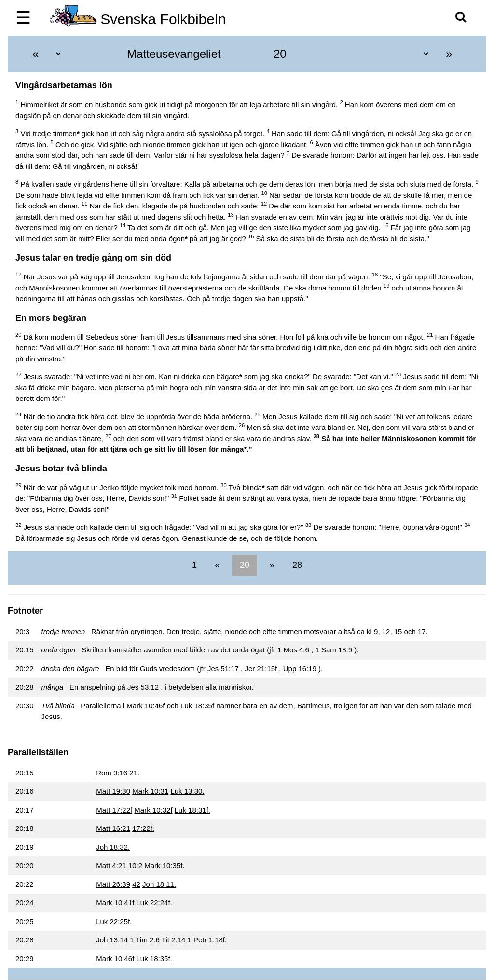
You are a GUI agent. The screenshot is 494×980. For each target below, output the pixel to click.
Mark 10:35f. (164, 865)
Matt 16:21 (113, 828)
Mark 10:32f (153, 810)
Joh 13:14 (112, 940)
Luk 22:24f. (154, 903)
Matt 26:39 (113, 884)
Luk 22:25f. (114, 921)
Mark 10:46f (145, 706)
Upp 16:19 (300, 669)
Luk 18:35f (197, 706)
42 (136, 884)
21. (134, 773)
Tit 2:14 (173, 940)
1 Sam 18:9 (334, 650)
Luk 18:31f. (192, 810)
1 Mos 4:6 (293, 650)
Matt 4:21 (111, 865)
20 (245, 565)
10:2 (135, 865)
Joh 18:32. (113, 847)
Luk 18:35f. (154, 959)
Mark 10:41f (115, 903)
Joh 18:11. (159, 884)
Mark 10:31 (150, 791)
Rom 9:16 (112, 773)
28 (296, 565)
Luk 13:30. (187, 791)
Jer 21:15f (261, 669)
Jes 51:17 (223, 669)
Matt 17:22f (114, 810)
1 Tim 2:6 (145, 940)
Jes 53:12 (143, 687)
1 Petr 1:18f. (207, 940)
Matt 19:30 (113, 791)
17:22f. (143, 828)
